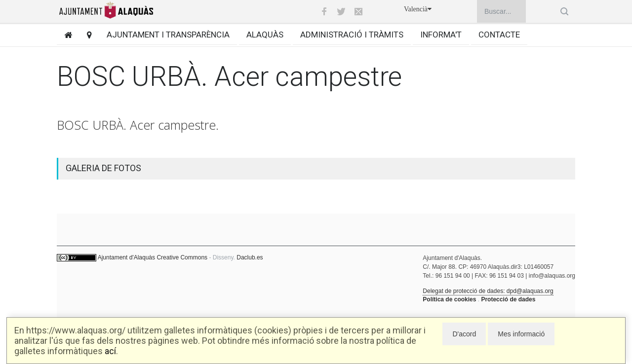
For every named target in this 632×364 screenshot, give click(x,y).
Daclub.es (250, 257)
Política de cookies (449, 299)
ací (110, 351)
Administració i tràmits (352, 35)
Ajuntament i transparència (168, 35)
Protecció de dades (508, 299)
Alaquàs (265, 35)
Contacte (499, 35)
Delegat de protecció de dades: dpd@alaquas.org (488, 291)
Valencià (418, 9)
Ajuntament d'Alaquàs (126, 257)
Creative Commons (182, 257)
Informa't (441, 35)
